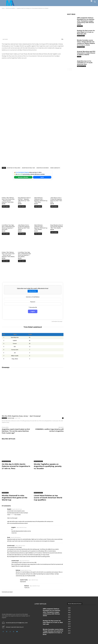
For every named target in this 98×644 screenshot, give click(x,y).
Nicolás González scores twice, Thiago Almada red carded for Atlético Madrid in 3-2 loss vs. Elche (86, 43)
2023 (69, 615)
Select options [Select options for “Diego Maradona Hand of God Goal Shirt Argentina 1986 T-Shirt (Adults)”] (54, 232)
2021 (69, 619)
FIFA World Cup (5, 493)
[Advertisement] (33, 24)
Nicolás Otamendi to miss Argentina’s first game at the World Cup (15, 498)
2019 (69, 624)
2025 (69, 610)
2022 (69, 617)
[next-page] (71, 69)
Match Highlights (81, 36)
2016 (69, 631)
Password (33, 302)
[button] (95, 2)
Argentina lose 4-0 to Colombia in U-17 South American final (85, 63)
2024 (69, 613)
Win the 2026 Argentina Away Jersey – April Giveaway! (21, 416)
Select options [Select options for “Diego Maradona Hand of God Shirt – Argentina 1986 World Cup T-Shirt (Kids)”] (22, 206)
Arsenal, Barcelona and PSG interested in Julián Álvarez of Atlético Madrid (86, 53)
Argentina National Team (28, 168)
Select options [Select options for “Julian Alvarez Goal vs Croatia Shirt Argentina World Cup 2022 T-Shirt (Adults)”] (22, 234)
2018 (69, 626)
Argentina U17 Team (81, 66)
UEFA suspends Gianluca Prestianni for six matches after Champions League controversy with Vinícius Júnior (86, 21)
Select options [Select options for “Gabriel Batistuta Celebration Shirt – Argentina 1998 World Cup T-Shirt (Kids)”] (38, 206)
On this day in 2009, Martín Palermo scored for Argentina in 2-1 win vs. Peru (16, 466)
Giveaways (4, 418)
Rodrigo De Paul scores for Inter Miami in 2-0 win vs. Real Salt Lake (86, 32)
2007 (69, 633)
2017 (69, 629)
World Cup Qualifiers (6, 461)
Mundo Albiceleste (55, 168)
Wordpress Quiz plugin (58, 321)
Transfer (79, 57)
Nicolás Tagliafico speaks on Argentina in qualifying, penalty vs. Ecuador (48, 466)
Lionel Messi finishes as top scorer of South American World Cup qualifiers (48, 498)
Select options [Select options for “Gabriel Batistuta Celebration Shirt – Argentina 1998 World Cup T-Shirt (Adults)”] (38, 234)
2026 (69, 608)
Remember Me (33, 307)
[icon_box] (13, 627)
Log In (42, 177)
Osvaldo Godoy (11, 418)
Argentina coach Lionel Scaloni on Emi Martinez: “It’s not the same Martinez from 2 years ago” (16, 431)
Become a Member (23, 177)
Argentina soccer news (43, 168)
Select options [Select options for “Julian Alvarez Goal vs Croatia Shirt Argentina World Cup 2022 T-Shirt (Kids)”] (54, 206)
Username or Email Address (33, 297)
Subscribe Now (33, 291)
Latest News (80, 26)
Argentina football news (14, 168)
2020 (69, 622)
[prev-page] (68, 69)
